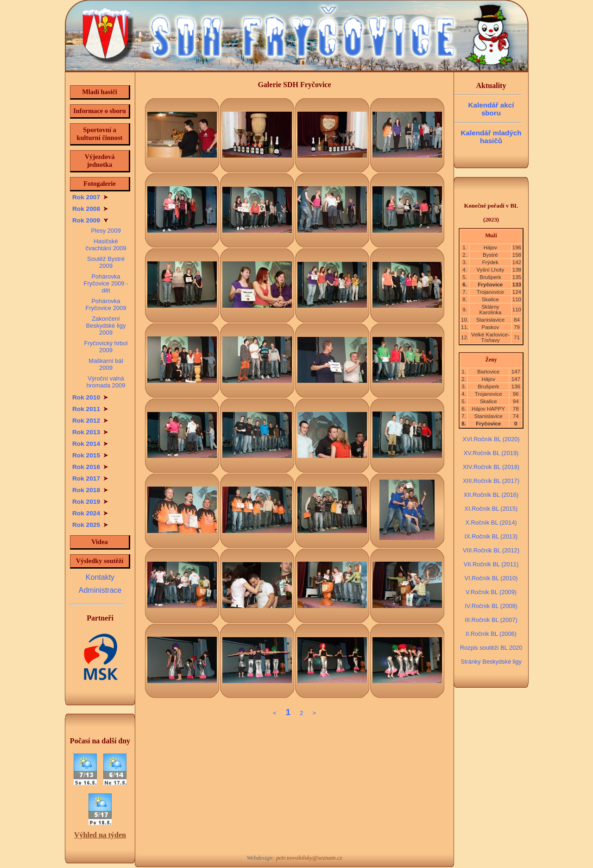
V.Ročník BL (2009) (491, 592)
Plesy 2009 (106, 231)
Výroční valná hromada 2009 (106, 382)
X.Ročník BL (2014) (491, 523)
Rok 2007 (90, 197)
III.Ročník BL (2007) (491, 620)
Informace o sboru (100, 111)
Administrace (100, 590)
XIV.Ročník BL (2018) (491, 467)
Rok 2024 (90, 513)
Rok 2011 (90, 409)
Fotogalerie (100, 184)
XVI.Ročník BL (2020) (491, 439)
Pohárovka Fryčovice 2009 (106, 304)
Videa (99, 542)
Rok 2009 (90, 220)
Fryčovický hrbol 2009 (106, 347)
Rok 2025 (90, 525)
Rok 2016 (90, 467)
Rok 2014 (90, 444)
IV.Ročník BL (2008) (491, 606)
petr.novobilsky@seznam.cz (309, 858)
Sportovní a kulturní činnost (100, 134)
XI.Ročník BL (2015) (491, 509)
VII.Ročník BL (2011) (491, 564)
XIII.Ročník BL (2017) (491, 481)
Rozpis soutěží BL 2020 (491, 648)
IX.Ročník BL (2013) (491, 536)
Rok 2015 (90, 455)
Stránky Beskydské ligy (491, 662)
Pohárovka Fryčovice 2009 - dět (106, 283)
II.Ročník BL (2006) (491, 634)
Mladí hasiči (100, 92)
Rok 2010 (90, 397)
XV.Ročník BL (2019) (491, 453)
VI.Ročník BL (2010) (491, 578)
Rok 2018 (90, 490)
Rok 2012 (90, 421)
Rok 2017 (90, 478)
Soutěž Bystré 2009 (106, 262)
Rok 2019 (90, 502)
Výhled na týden (100, 835)
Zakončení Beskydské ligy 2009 (106, 326)
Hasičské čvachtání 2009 (106, 245)
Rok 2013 (90, 432)
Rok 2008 (90, 209)
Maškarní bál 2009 (106, 364)
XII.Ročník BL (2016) (491, 495)
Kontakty (100, 577)
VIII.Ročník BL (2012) (491, 550)
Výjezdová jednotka (100, 161)
